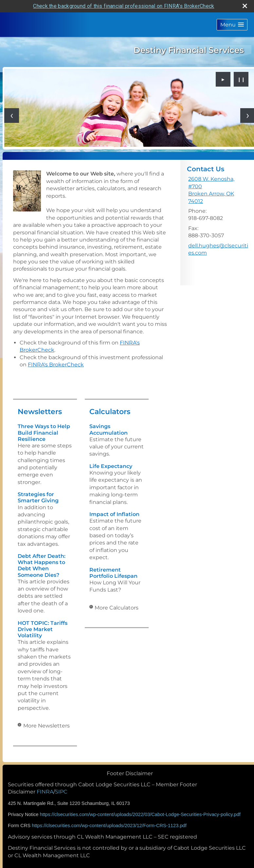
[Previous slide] (12, 116)
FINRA (45, 792)
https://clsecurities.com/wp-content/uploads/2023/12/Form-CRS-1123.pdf (109, 826)
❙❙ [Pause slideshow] (241, 79)
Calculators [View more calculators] (110, 412)
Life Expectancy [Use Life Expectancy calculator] (111, 466)
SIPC (61, 792)
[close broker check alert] (245, 6)
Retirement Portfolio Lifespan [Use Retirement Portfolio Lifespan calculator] (113, 573)
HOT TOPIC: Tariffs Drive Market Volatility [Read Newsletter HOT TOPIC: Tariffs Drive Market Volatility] (43, 629)
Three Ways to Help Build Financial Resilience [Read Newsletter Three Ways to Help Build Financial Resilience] (44, 433)
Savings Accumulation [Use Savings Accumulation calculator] (109, 429)
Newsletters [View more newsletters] (40, 412)
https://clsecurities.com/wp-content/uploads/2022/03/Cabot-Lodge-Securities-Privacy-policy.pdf (140, 814)
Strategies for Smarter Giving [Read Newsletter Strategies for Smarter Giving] (38, 497)
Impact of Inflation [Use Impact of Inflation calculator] (114, 514)
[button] (232, 25)
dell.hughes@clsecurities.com (218, 249)
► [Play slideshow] (223, 79)
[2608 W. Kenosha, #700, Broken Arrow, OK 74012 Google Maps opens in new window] (218, 190)
